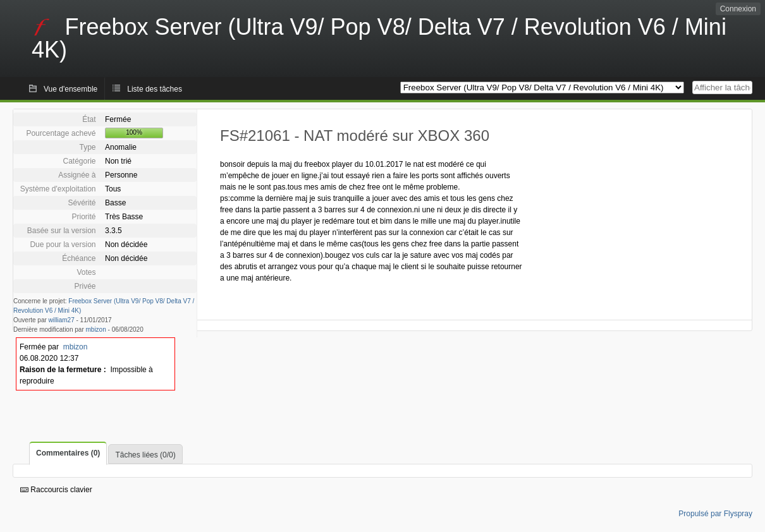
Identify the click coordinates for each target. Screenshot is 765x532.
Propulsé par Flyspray (715, 514)
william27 (62, 320)
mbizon (96, 329)
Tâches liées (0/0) (145, 455)
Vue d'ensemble (70, 89)
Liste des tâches (155, 89)
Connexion (738, 9)
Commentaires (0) (68, 453)
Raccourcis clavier (56, 490)
